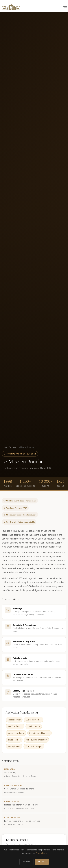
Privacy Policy (42, 853)
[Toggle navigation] (65, 8)
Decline (27, 862)
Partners (12, 447)
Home (4, 447)
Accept (42, 862)
